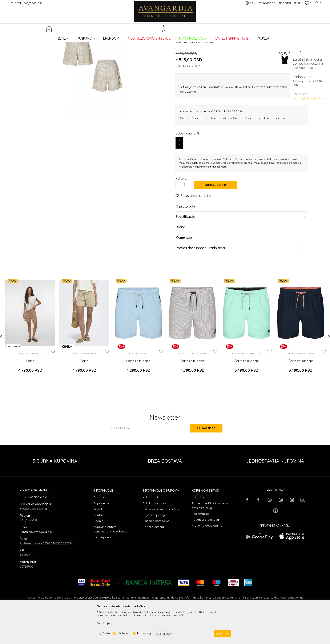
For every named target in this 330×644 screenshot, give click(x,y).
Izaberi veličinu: (187, 171)
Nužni (107, 633)
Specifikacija (241, 254)
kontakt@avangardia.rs (309, 98)
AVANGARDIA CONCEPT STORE (38, 37)
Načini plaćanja (153, 560)
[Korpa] (318, 3)
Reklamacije (200, 547)
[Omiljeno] (308, 4)
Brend (241, 265)
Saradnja (100, 542)
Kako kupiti (150, 531)
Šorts (30, 398)
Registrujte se (290, 3)
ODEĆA (77, 37)
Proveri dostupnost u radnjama (241, 286)
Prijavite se (211, 461)
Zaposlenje (101, 536)
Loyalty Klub (102, 571)
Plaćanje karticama (156, 554)
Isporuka (198, 531)
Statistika (124, 633)
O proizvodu (241, 244)
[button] (308, 29)
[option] (30, 365)
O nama (99, 531)
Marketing (144, 633)
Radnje (98, 554)
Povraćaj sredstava (205, 553)
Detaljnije (103, 623)
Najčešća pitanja (154, 548)
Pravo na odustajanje (207, 559)
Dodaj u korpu (220, 222)
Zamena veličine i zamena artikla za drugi (210, 539)
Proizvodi (64, 37)
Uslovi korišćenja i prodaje (161, 542)
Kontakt (99, 548)
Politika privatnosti (155, 536)
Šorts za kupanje (138, 398)
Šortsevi (89, 37)
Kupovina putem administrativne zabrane (110, 562)
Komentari (241, 275)
